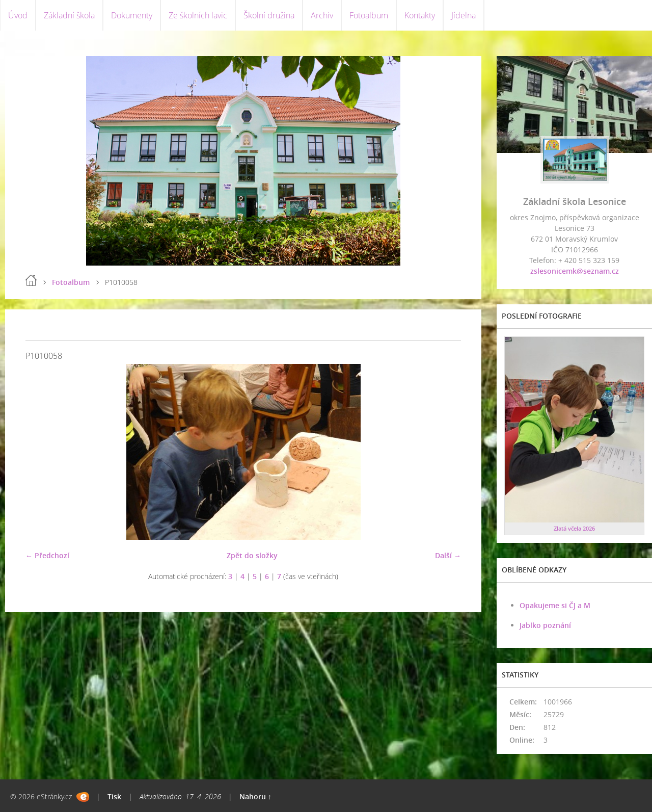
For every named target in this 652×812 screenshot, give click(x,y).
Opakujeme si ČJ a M (555, 605)
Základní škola (69, 15)
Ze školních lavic (198, 15)
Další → (448, 555)
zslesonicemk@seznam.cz (575, 271)
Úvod (18, 15)
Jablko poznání (545, 625)
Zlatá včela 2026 (574, 528)
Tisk (114, 796)
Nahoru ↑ (255, 796)
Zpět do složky (252, 555)
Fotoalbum (369, 15)
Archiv (322, 15)
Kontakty (420, 15)
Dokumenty (132, 15)
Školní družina (269, 15)
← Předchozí (47, 555)
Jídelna (464, 15)
